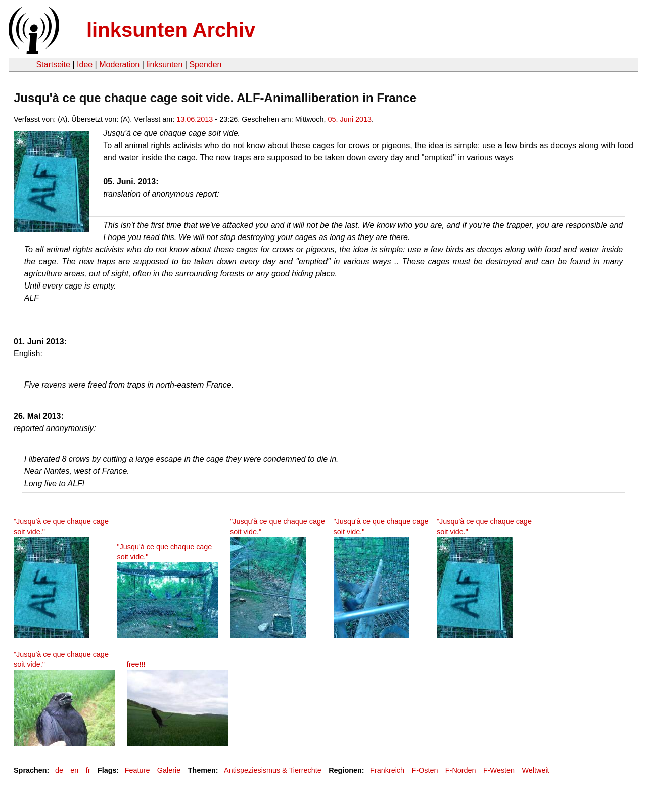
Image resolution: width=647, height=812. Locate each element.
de (59, 770)
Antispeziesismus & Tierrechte (273, 770)
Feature (137, 770)
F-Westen (499, 770)
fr (88, 770)
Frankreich (387, 770)
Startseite (53, 64)
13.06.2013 (195, 119)
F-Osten (425, 770)
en (74, 770)
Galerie (169, 770)
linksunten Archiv (171, 30)
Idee (85, 64)
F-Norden (461, 770)
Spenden (205, 64)
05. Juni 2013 (350, 119)
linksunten (164, 64)
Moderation (119, 64)
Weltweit (536, 770)
